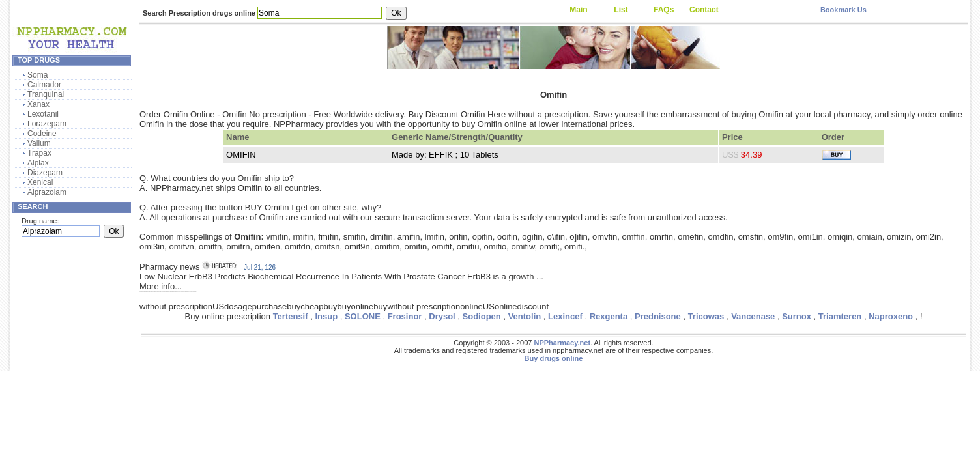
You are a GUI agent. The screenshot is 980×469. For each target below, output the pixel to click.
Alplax (38, 163)
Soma (37, 75)
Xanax (38, 104)
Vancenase (753, 316)
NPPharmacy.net (562, 343)
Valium (39, 143)
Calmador (44, 85)
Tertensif (291, 316)
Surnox (797, 316)
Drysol (442, 316)
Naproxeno (891, 316)
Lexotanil (43, 114)
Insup (326, 316)
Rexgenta (609, 316)
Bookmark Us (843, 10)
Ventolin (525, 316)
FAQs (664, 10)
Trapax (39, 153)
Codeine (42, 134)
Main (578, 10)
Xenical (40, 182)
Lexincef (565, 316)
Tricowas (706, 316)
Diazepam (45, 173)
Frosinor (405, 316)
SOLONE (363, 316)
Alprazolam (47, 192)
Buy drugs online (554, 358)
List (621, 10)
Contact (704, 10)
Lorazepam (47, 124)
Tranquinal (46, 94)
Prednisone (658, 316)
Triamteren (840, 316)
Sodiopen (482, 316)
